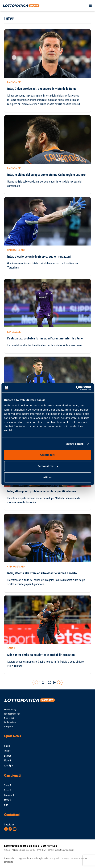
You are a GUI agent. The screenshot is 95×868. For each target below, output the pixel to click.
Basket (8, 756)
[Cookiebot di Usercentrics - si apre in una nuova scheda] (76, 388)
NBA (6, 805)
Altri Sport (9, 766)
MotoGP (8, 800)
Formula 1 (9, 795)
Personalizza (48, 466)
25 (50, 682)
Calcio (7, 746)
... (46, 682)
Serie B (8, 790)
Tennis (7, 751)
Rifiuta (47, 477)
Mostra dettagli (75, 444)
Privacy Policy (10, 710)
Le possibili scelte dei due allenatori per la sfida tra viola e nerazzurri (44, 345)
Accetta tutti (48, 455)
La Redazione (10, 722)
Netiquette (9, 726)
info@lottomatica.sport (64, 850)
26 (54, 682)
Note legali (9, 718)
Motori (7, 761)
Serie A (8, 785)
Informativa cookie (12, 714)
